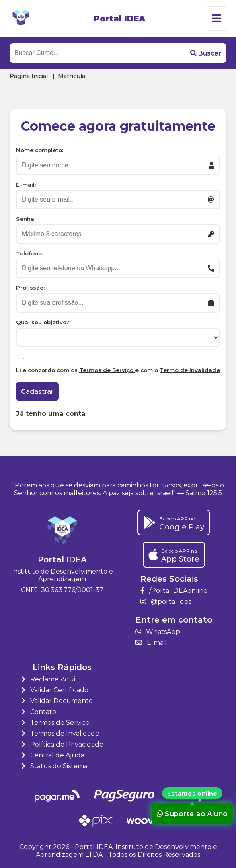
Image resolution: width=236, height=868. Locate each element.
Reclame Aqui (48, 679)
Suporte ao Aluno (192, 813)
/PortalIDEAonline (174, 591)
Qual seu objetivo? (43, 322)
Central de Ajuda (53, 755)
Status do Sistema (54, 766)
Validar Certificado (55, 690)
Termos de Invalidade (60, 733)
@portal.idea (166, 602)
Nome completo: (40, 150)
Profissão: (30, 288)
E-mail (151, 643)
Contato (39, 712)
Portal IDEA (119, 19)
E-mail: (26, 185)
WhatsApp (158, 632)
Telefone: (30, 253)
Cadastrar (37, 392)
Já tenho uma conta (51, 414)
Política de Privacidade (62, 744)
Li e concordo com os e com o (118, 370)
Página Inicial (29, 76)
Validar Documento (57, 701)
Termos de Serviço (107, 370)
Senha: (26, 219)
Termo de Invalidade (190, 370)
